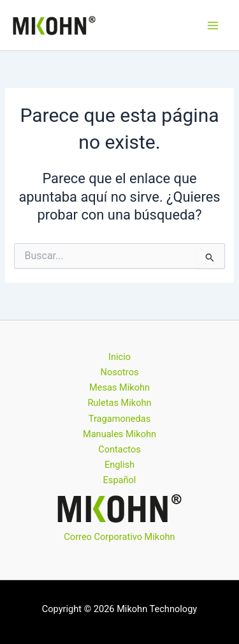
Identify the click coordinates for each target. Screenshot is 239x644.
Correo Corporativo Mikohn (119, 537)
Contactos (119, 449)
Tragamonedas (119, 419)
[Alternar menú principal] (213, 26)
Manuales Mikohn (119, 434)
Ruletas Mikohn (119, 403)
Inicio (119, 357)
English (119, 465)
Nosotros (120, 372)
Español (120, 480)
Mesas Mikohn (119, 387)
